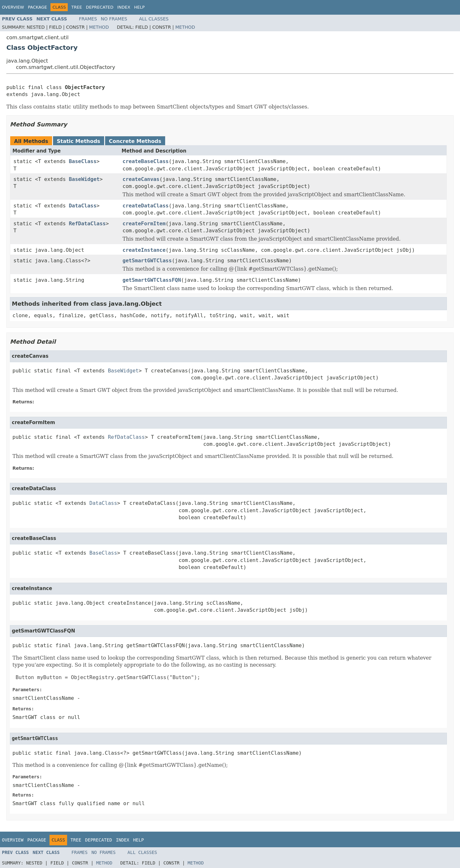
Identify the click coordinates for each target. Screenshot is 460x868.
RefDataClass (87, 224)
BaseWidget (84, 179)
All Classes (154, 19)
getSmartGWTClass (147, 261)
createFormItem (144, 224)
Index (124, 7)
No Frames (114, 19)
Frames (88, 19)
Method (99, 27)
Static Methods (79, 141)
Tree (77, 7)
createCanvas (141, 179)
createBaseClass (146, 161)
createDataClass (146, 206)
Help (139, 7)
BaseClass (83, 161)
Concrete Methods (135, 141)
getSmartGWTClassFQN (152, 280)
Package (37, 7)
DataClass (83, 206)
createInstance (144, 250)
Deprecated (100, 7)
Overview (13, 7)
